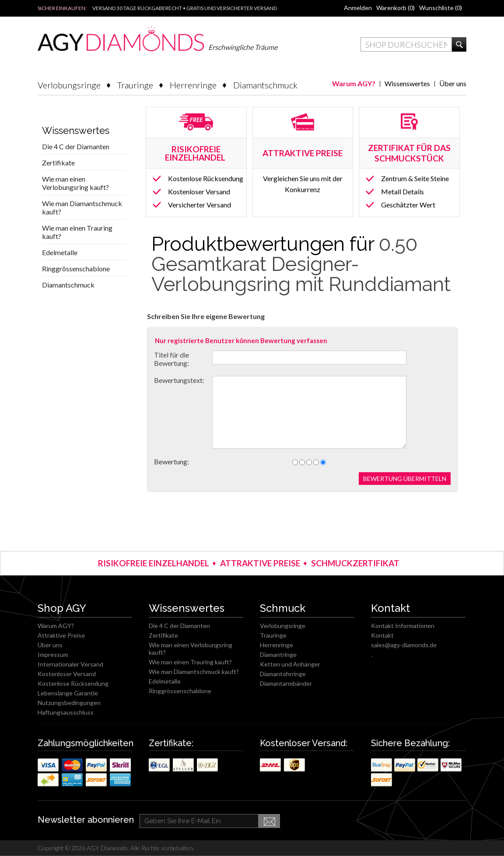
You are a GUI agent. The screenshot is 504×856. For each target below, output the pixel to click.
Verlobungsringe (69, 85)
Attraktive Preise (61, 635)
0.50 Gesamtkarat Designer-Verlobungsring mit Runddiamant (301, 264)
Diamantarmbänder (286, 683)
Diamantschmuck (265, 85)
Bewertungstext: (179, 380)
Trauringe (135, 85)
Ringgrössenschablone (76, 268)
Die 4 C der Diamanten (76, 146)
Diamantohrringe (283, 674)
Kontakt (382, 635)
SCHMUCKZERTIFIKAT (355, 563)
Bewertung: (171, 461)
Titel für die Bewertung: (171, 359)
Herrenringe (193, 85)
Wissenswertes (407, 83)
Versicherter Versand (199, 205)
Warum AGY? (354, 83)
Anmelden (358, 8)
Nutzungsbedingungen (69, 703)
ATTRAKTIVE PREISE (260, 563)
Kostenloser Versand (199, 191)
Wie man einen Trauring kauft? (77, 232)
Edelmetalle (60, 252)
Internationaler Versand (70, 664)
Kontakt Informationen (403, 626)
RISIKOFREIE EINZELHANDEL (196, 153)
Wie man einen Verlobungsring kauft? (75, 183)
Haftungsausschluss (66, 712)
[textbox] (406, 44)
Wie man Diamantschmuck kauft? (82, 207)
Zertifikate (58, 163)
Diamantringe (278, 654)
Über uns (453, 83)
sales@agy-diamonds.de (404, 645)
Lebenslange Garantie (68, 693)
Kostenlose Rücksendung (206, 178)
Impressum (53, 654)
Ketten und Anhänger (290, 664)
